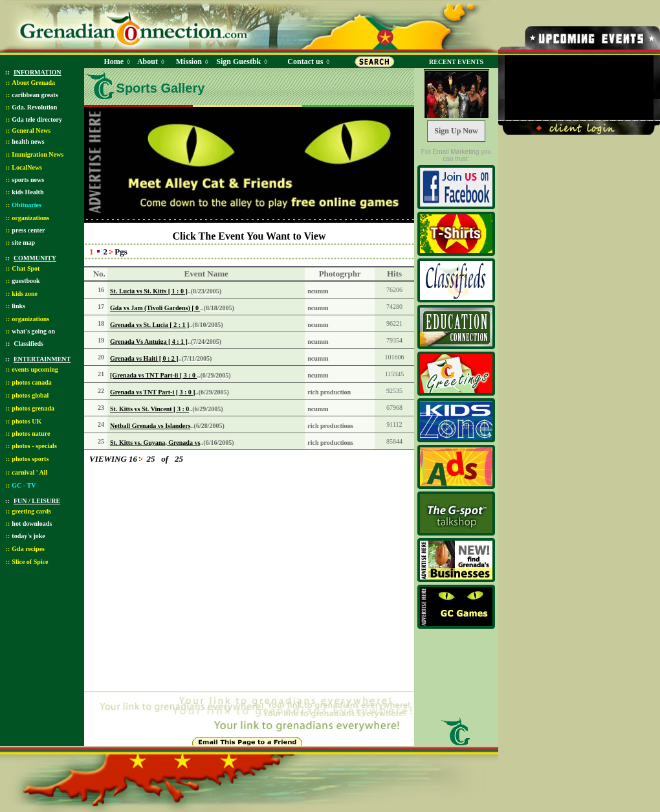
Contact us (305, 62)
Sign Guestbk (241, 62)
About (148, 62)
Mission (189, 62)
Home (114, 62)
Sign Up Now (456, 131)
